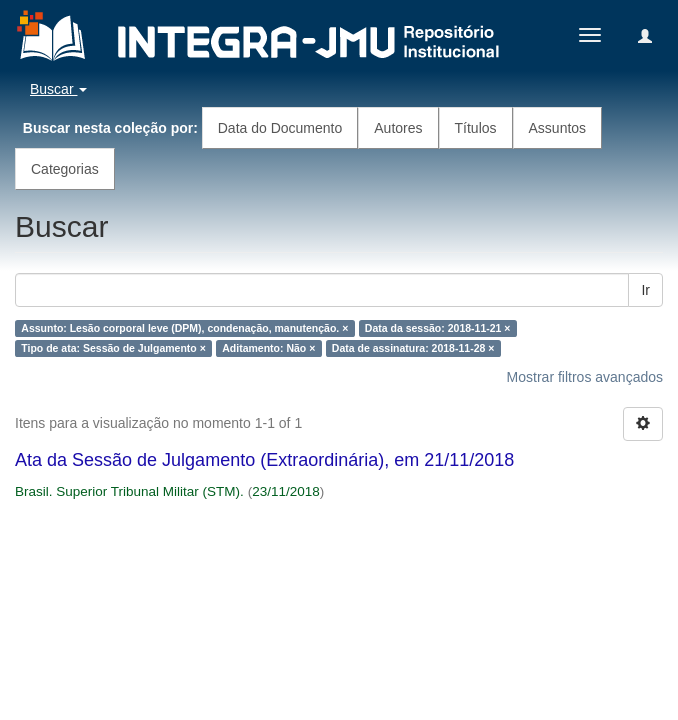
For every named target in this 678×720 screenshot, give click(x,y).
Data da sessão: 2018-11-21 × (438, 328)
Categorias (65, 169)
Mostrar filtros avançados (585, 377)
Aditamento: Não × (268, 348)
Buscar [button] (58, 89)
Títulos (476, 128)
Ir (645, 290)
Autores (398, 128)
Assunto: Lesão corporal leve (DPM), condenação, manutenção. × (184, 328)
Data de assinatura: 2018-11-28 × (413, 348)
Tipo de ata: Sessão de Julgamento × (113, 348)
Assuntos (558, 128)
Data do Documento (280, 128)
